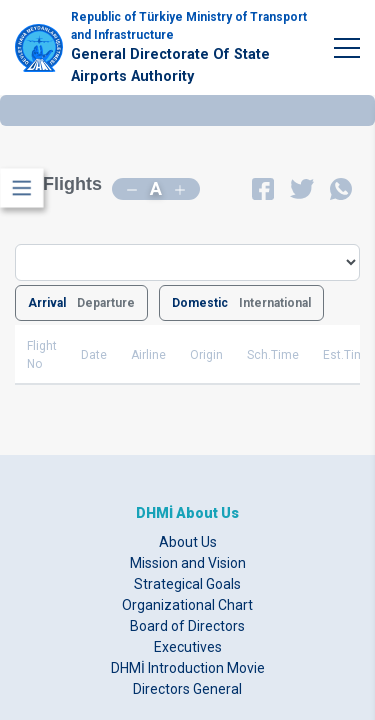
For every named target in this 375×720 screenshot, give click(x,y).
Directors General (187, 689)
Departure (106, 303)
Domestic (200, 303)
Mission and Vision (188, 563)
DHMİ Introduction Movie (188, 668)
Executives (188, 647)
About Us (188, 542)
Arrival (47, 303)
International (275, 303)
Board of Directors (187, 626)
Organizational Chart (187, 605)
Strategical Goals (187, 584)
